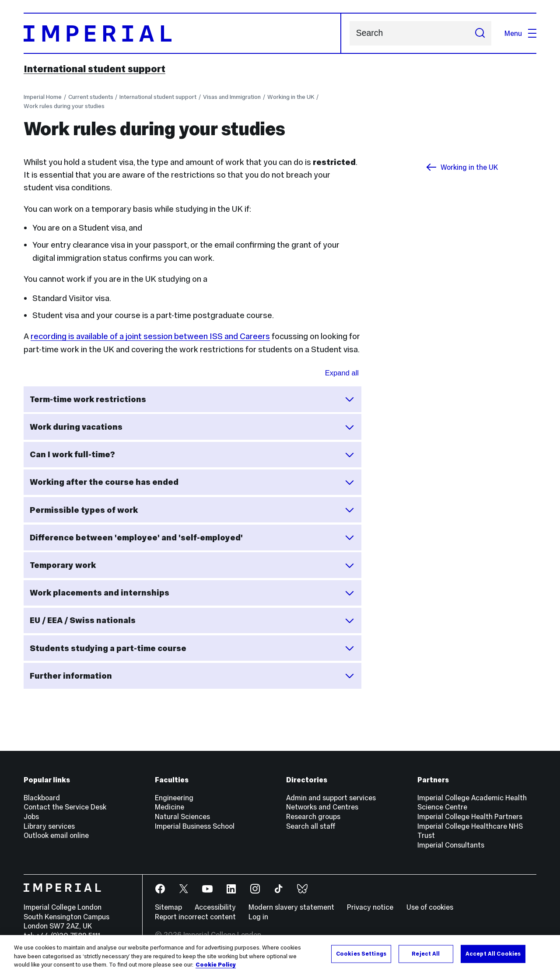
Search (349, 33)
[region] (280, 955)
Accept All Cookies (493, 953)
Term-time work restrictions (192, 399)
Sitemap (168, 907)
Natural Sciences (182, 816)
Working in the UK (291, 97)
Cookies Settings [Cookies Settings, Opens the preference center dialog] (361, 953)
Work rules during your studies (64, 106)
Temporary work (192, 565)
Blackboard (42, 798)
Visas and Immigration (232, 97)
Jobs (31, 816)
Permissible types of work (192, 510)
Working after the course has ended (192, 482)
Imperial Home (43, 97)
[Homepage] (182, 33)
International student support (94, 69)
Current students (91, 97)
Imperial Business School (195, 826)
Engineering (174, 798)
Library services (49, 826)
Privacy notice (370, 907)
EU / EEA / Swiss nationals (192, 620)
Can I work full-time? (192, 455)
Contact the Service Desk (65, 807)
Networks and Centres (322, 807)
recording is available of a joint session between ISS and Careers (150, 336)
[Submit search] (480, 33)
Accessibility (215, 907)
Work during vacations (192, 427)
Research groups (313, 816)
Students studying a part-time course (192, 648)
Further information (192, 676)
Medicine (170, 807)
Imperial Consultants (451, 845)
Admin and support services (331, 798)
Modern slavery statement (291, 907)
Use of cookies (430, 907)
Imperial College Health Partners (470, 816)
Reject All (426, 953)
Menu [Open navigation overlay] (520, 33)
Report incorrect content (195, 917)
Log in (258, 917)
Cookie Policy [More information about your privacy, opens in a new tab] (216, 965)
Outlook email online (56, 835)
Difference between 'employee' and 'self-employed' (192, 537)
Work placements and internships (192, 593)
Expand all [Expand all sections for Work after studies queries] (342, 373)
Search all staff (311, 826)
